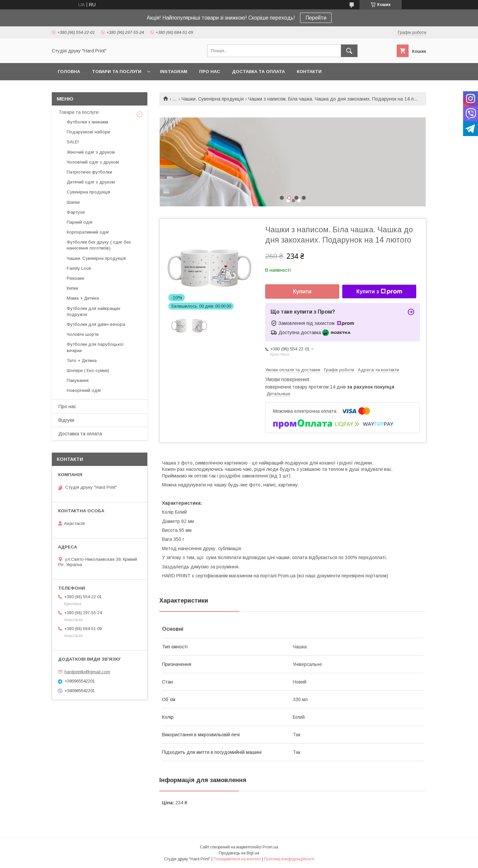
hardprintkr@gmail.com (87, 672)
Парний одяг (80, 222)
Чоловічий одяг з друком (93, 162)
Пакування (78, 380)
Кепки (72, 288)
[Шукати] (349, 51)
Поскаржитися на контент (237, 859)
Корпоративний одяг (88, 232)
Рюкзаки (75, 278)
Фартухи (76, 212)
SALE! (73, 142)
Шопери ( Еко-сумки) (88, 370)
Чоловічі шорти (83, 334)
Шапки (73, 202)
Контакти (309, 72)
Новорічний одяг (84, 390)
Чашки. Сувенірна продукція (213, 99)
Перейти (316, 18)
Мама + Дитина (83, 298)
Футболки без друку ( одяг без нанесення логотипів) (99, 245)
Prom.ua (270, 847)
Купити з (379, 292)
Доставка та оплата (258, 72)
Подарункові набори (88, 132)
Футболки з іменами (87, 122)
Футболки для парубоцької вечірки (95, 347)
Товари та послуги (117, 72)
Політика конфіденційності (289, 859)
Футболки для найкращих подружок (94, 311)
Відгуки (66, 420)
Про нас (210, 72)
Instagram (174, 72)
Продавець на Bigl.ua (239, 853)
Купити (302, 291)
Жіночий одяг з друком (91, 152)
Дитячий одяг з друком (91, 182)
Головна (69, 72)
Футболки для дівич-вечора (96, 324)
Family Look (79, 268)
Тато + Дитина (82, 361)
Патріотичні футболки (89, 172)
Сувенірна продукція (88, 192)
